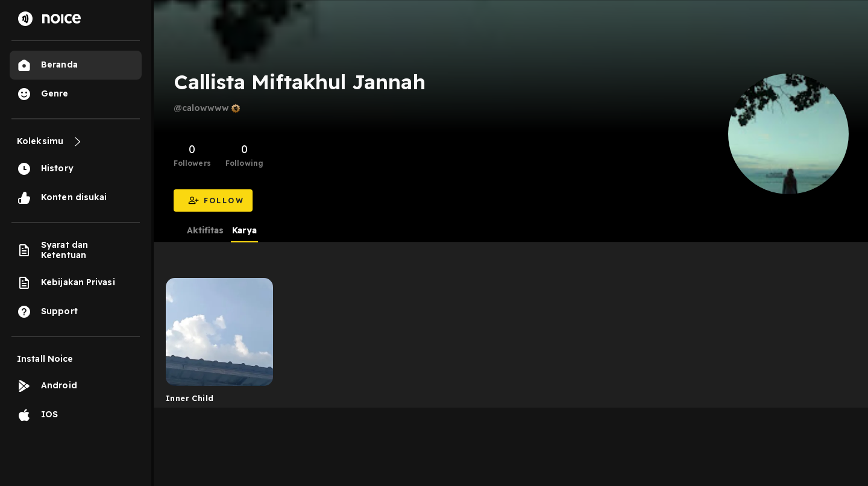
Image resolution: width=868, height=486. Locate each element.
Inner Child (190, 398)
